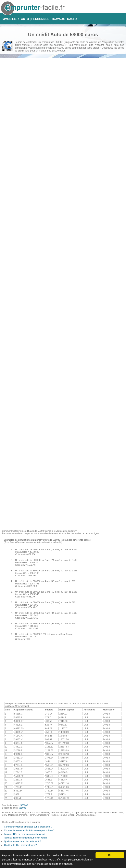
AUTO (25, 19)
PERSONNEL (40, 19)
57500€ (24, 805)
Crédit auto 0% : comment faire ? (20, 845)
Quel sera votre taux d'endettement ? (22, 841)
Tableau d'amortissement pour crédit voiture (26, 838)
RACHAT (73, 19)
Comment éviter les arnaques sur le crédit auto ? (28, 827)
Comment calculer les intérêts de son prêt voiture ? (29, 830)
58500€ (22, 808)
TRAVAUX (58, 19)
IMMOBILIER (10, 19)
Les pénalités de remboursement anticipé (24, 834)
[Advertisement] (62, 499)
